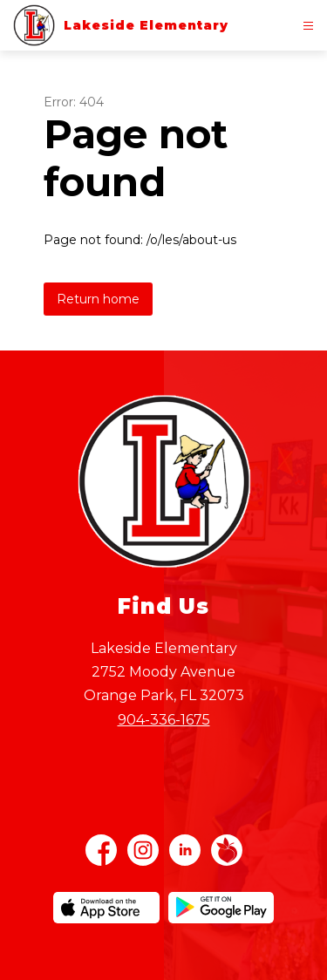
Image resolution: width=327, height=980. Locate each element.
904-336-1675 (164, 720)
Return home (98, 299)
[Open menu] (308, 26)
